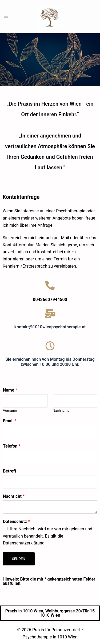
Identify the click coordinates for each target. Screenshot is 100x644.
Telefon (12, 446)
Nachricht (14, 496)
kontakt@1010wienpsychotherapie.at (50, 327)
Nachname (61, 411)
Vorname (10, 411)
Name (10, 390)
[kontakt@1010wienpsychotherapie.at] (50, 313)
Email (10, 421)
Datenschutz (16, 521)
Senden (19, 559)
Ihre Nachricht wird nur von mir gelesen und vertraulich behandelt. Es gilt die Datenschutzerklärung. (48, 536)
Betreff (10, 471)
